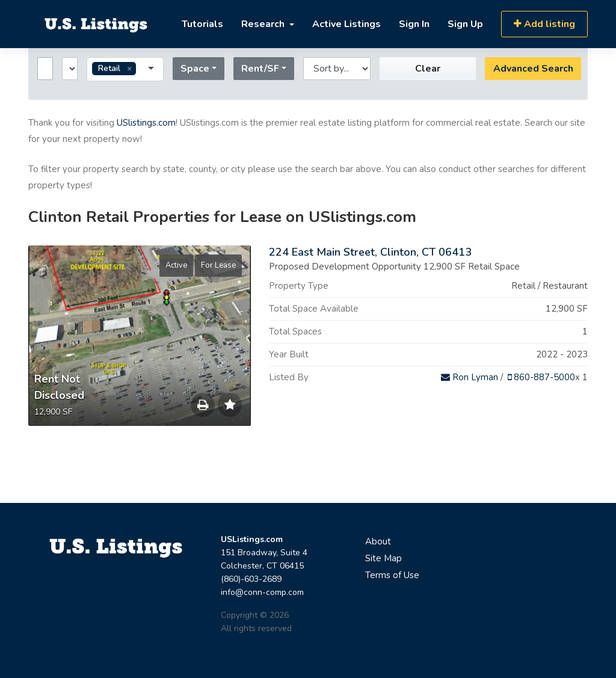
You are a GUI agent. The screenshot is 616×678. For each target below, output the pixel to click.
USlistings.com (146, 123)
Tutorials (202, 24)
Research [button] (264, 24)
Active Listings (346, 24)
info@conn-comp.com (262, 592)
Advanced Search (533, 69)
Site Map (383, 558)
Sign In (414, 24)
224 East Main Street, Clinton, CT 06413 (370, 252)
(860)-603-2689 (251, 579)
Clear (428, 69)
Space (195, 69)
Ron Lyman (470, 377)
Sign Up (465, 24)
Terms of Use (392, 575)
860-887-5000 (541, 377)
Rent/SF (260, 69)
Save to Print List (203, 408)
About (378, 541)
